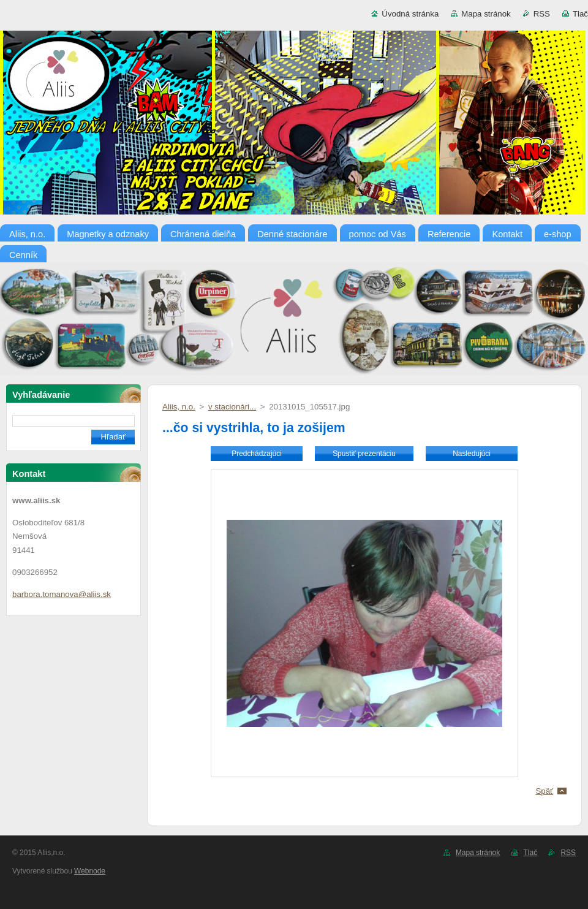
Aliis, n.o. (179, 407)
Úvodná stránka (410, 14)
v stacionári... (232, 407)
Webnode (90, 871)
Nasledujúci (472, 454)
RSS (542, 14)
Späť (544, 791)
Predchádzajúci (257, 454)
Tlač (580, 14)
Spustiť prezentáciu (364, 454)
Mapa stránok (486, 14)
